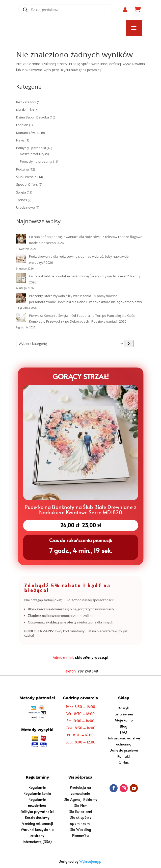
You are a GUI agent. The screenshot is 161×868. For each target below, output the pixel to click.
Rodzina (22, 169)
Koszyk (124, 708)
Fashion (22, 125)
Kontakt (124, 756)
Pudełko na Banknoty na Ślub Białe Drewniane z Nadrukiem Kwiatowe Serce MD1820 (80, 509)
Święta (21, 192)
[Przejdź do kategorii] (129, 344)
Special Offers (27, 184)
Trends (22, 200)
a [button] (134, 28)
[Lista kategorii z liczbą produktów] (70, 344)
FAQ (124, 732)
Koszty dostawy (37, 817)
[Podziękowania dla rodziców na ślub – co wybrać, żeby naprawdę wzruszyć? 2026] (21, 259)
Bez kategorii (26, 102)
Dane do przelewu (124, 750)
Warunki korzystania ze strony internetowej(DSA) (37, 836)
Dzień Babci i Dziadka (33, 117)
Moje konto (124, 720)
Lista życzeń (124, 714)
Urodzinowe (25, 207)
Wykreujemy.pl (91, 861)
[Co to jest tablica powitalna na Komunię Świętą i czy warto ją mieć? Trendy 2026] (21, 279)
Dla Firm (80, 805)
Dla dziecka (25, 110)
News (20, 140)
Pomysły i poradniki (31, 148)
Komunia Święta (28, 133)
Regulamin (37, 787)
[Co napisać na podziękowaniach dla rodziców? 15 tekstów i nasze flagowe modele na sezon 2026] (21, 240)
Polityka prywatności (37, 812)
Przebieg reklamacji (37, 823)
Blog (124, 726)
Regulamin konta (37, 793)
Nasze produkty (32, 154)
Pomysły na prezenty (36, 161)
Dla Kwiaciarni (80, 812)
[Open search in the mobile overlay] (66, 10)
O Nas (124, 762)
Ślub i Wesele (26, 177)
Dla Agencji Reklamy (80, 799)
